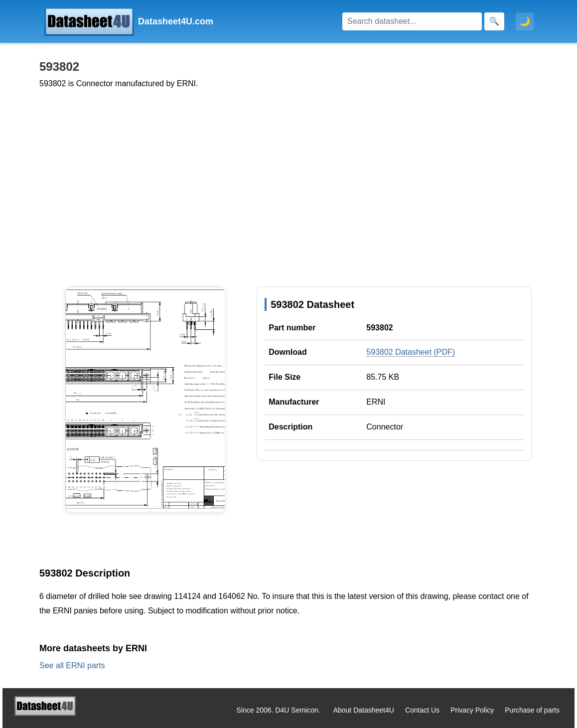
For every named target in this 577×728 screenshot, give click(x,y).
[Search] (412, 21)
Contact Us (422, 710)
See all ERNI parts (72, 665)
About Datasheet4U (364, 710)
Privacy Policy (472, 710)
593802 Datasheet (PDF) (411, 352)
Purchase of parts (532, 710)
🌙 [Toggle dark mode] (525, 21)
